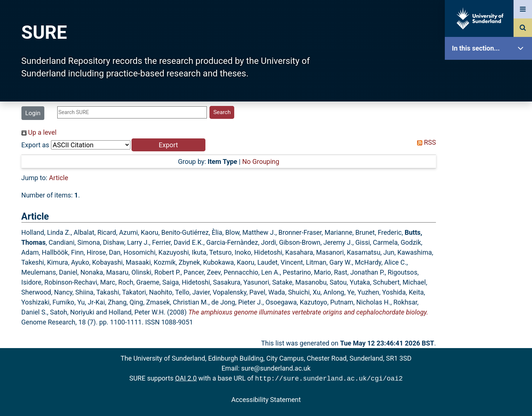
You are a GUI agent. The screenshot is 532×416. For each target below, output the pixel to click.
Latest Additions (490, 188)
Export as (35, 145)
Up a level (39, 132)
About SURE (490, 118)
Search (490, 165)
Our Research (490, 95)
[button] (168, 145)
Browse (490, 142)
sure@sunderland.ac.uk (276, 368)
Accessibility (490, 282)
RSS (425, 142)
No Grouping (260, 161)
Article (59, 178)
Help (490, 259)
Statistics (490, 212)
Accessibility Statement (266, 399)
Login (33, 113)
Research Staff (490, 235)
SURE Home (490, 72)
